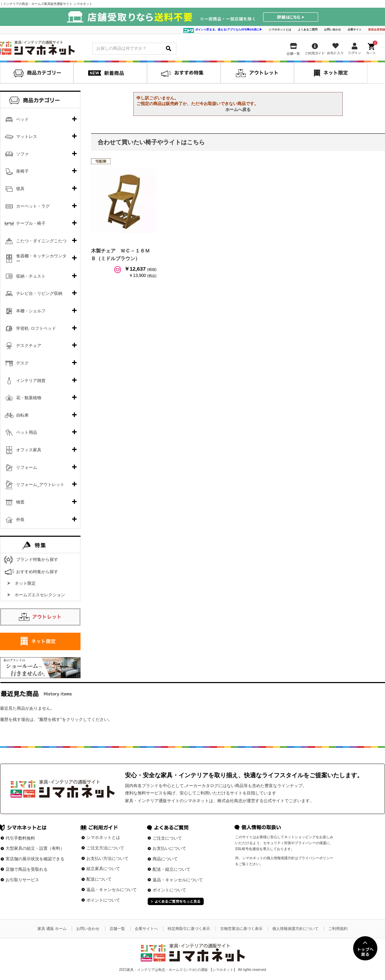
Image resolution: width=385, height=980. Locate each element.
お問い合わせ (332, 30)
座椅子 (22, 171)
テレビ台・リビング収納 (39, 293)
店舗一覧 (117, 929)
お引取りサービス (22, 880)
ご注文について (167, 838)
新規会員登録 (377, 30)
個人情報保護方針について (295, 929)
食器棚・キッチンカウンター (41, 259)
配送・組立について (171, 869)
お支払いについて (169, 848)
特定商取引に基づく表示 (189, 929)
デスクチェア (29, 346)
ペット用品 (27, 432)
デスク (22, 363)
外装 (20, 520)
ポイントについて (103, 900)
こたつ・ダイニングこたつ (41, 241)
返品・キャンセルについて (112, 890)
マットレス (27, 137)
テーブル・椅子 (31, 223)
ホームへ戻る (238, 110)
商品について (165, 859)
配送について (99, 879)
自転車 (22, 415)
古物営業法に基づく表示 (241, 929)
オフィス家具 (29, 450)
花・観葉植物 (29, 398)
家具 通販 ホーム (52, 929)
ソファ (22, 154)
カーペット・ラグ (33, 206)
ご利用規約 (338, 929)
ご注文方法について (105, 848)
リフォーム (27, 467)
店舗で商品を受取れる (27, 869)
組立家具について (103, 869)
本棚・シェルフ (31, 311)
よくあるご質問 (308, 30)
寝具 (20, 189)
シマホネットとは (280, 30)
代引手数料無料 (20, 838)
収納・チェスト (31, 276)
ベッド (22, 119)
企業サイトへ (146, 929)
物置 (20, 502)
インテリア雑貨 (31, 381)
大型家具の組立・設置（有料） (35, 848)
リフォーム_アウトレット (40, 485)
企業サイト (355, 30)
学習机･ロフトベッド (36, 328)
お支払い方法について (107, 859)
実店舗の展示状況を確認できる (35, 859)
